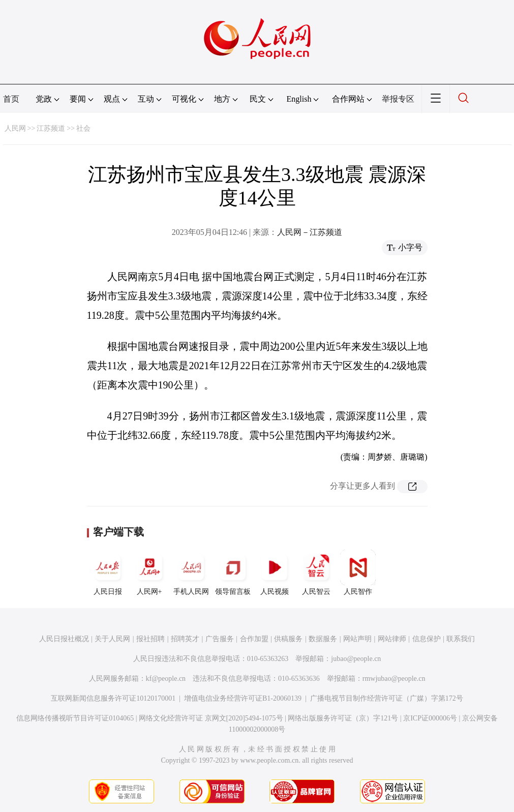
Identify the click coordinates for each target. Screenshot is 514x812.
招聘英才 (185, 639)
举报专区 (398, 99)
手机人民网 (191, 573)
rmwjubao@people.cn (394, 679)
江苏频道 (51, 128)
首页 (11, 99)
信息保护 (427, 639)
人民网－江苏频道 (310, 232)
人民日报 (108, 573)
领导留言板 (233, 573)
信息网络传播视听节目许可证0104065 (75, 718)
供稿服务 (288, 639)
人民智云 (316, 573)
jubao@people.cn (356, 659)
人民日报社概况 (64, 639)
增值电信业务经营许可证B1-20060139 (243, 698)
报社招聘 (150, 639)
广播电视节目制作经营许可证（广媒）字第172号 (387, 698)
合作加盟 (254, 639)
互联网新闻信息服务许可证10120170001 (113, 698)
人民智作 (358, 573)
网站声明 (357, 639)
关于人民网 (112, 639)
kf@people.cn (166, 679)
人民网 (15, 128)
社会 (83, 128)
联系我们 (461, 639)
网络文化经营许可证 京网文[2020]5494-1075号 (211, 718)
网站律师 (392, 639)
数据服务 (323, 639)
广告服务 (220, 639)
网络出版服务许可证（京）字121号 (343, 718)
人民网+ (149, 573)
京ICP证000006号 (430, 718)
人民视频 (275, 573)
